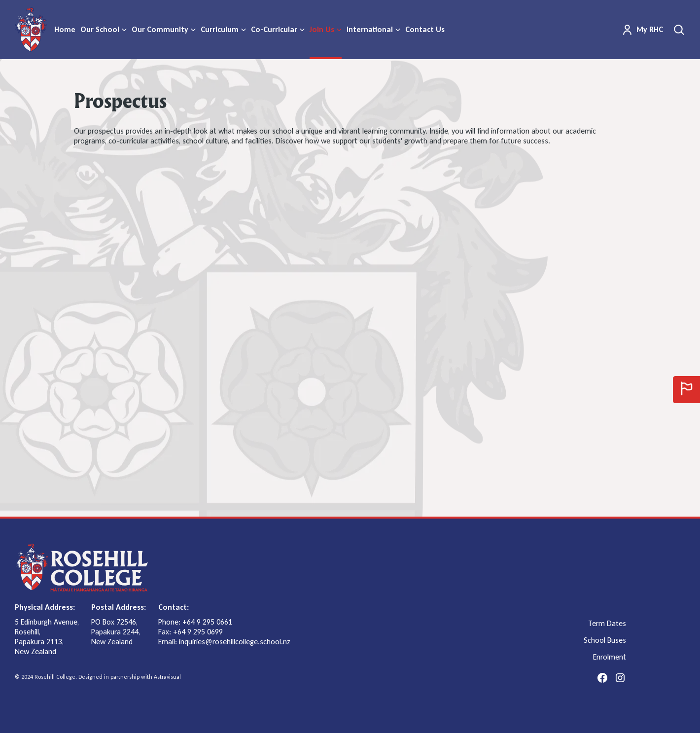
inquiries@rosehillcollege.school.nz (235, 642)
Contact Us (425, 29)
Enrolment (610, 657)
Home (65, 29)
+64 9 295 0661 (207, 622)
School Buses (605, 640)
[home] (31, 30)
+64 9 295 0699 (198, 632)
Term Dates (607, 624)
